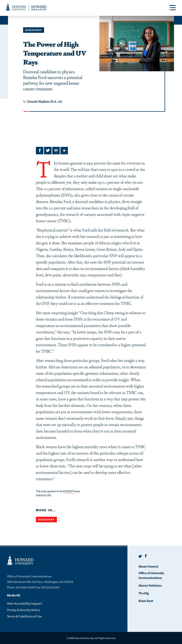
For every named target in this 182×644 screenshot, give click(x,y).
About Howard (148, 566)
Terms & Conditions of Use (24, 616)
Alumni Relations (150, 585)
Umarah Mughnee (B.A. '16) (44, 101)
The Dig (144, 593)
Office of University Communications (151, 575)
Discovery (34, 30)
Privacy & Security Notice (23, 610)
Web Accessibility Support (24, 603)
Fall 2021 (68, 491)
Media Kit (14, 595)
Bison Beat (146, 601)
